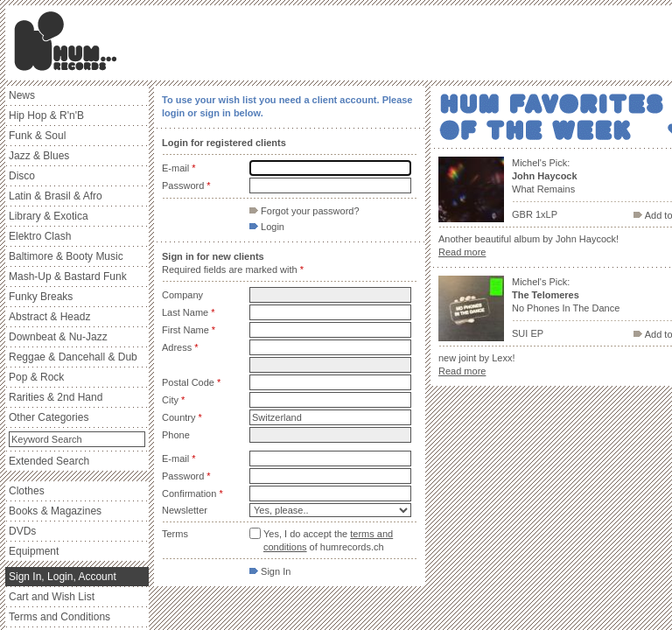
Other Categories (49, 417)
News (22, 95)
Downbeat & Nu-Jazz (58, 337)
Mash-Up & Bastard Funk (68, 276)
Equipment (34, 551)
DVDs (22, 531)
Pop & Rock (36, 377)
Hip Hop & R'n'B (46, 115)
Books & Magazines (55, 511)
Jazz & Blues (39, 156)
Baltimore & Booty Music (66, 256)
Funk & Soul (37, 136)
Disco (22, 176)
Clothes (27, 491)
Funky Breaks (41, 297)
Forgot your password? (304, 211)
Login (267, 227)
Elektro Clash (40, 236)
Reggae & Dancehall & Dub (73, 357)
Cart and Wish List (52, 597)
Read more (462, 252)
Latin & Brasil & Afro (56, 196)
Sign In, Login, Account (63, 577)
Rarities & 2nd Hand (56, 397)
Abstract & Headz (49, 317)
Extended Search (49, 461)
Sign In (270, 571)
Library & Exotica (49, 216)
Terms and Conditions (59, 617)
